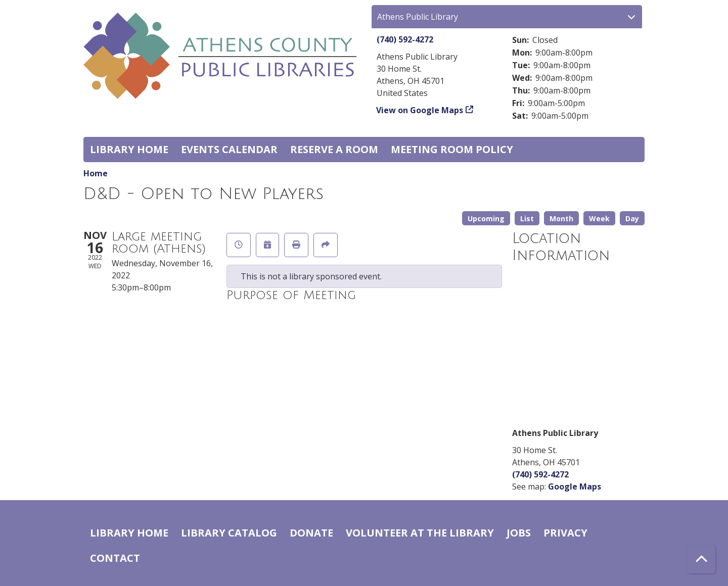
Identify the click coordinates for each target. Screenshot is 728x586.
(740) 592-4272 (405, 39)
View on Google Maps (420, 110)
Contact (115, 558)
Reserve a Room (334, 149)
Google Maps (575, 486)
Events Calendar (229, 149)
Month (561, 218)
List (527, 218)
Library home (129, 149)
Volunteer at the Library (420, 533)
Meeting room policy (452, 149)
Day (632, 218)
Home (96, 173)
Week (599, 218)
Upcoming (486, 218)
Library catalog (229, 533)
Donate (311, 533)
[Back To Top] (701, 559)
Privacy (565, 533)
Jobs (519, 533)
